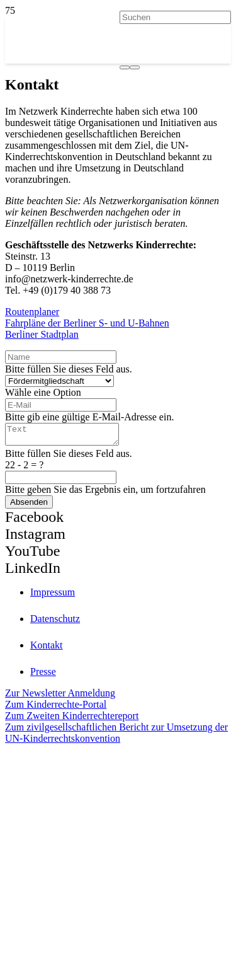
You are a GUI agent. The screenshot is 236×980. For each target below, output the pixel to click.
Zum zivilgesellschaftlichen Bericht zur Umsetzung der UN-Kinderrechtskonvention (116, 736)
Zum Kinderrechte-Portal (56, 708)
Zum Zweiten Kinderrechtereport (72, 719)
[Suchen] (175, 17)
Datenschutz (55, 622)
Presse (43, 675)
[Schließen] (135, 67)
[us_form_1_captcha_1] (61, 481)
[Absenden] (29, 506)
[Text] (68, 436)
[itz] (118, 808)
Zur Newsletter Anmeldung (60, 697)
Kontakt (47, 649)
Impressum (53, 596)
